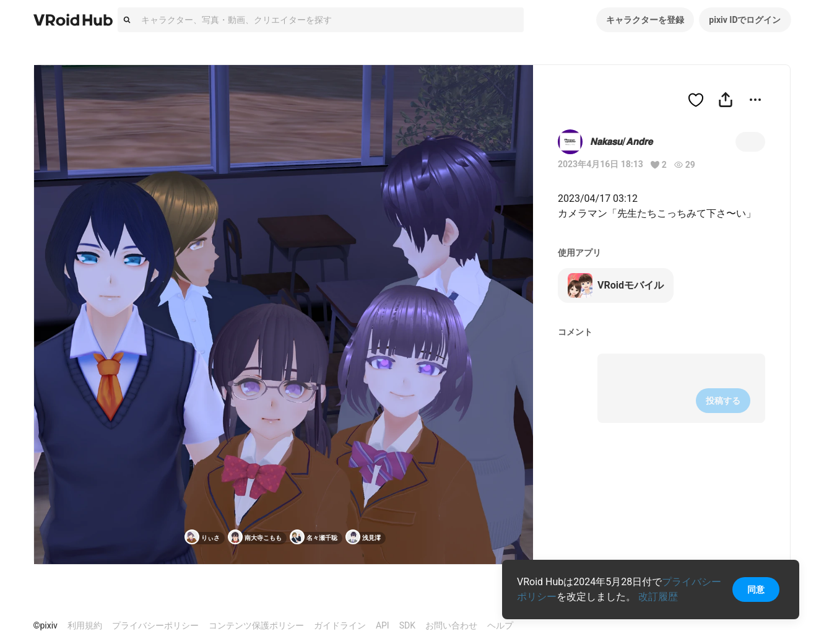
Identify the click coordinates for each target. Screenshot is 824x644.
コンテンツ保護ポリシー (256, 625)
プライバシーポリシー (155, 625)
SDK (407, 625)
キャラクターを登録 (645, 20)
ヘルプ (500, 625)
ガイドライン (340, 625)
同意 (756, 590)
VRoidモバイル (616, 285)
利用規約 (85, 625)
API (383, 625)
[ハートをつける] (696, 100)
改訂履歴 (658, 597)
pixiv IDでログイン (745, 20)
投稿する (723, 401)
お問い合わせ (451, 625)
